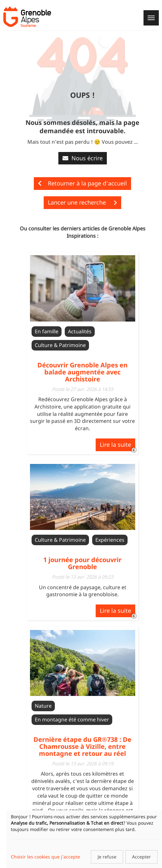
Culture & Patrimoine (60, 345)
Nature (43, 706)
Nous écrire (83, 158)
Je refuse (107, 857)
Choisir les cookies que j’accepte (45, 857)
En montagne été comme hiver (72, 720)
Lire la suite (115, 445)
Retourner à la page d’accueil (82, 183)
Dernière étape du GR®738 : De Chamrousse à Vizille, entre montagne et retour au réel (82, 746)
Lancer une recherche (82, 202)
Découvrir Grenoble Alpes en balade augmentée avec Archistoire (82, 372)
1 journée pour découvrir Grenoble (82, 563)
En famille (47, 331)
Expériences (110, 540)
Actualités (80, 331)
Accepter (141, 857)
